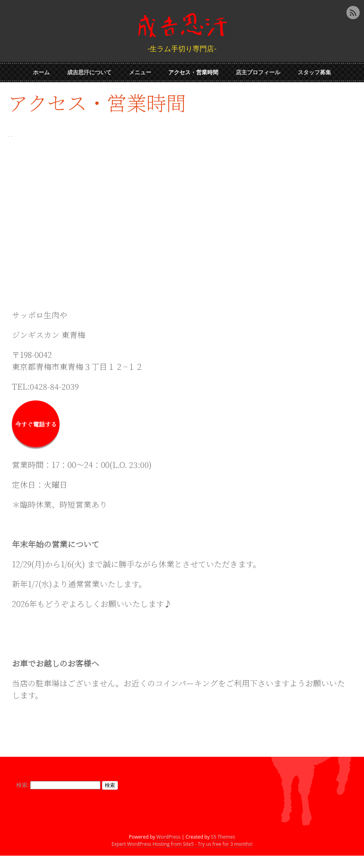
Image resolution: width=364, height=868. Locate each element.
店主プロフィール (258, 71)
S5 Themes (223, 849)
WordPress (169, 849)
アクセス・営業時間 (193, 71)
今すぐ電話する (36, 419)
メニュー (140, 71)
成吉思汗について (89, 71)
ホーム (41, 71)
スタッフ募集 (314, 71)
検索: (25, 780)
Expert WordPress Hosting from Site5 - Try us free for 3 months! (182, 856)
